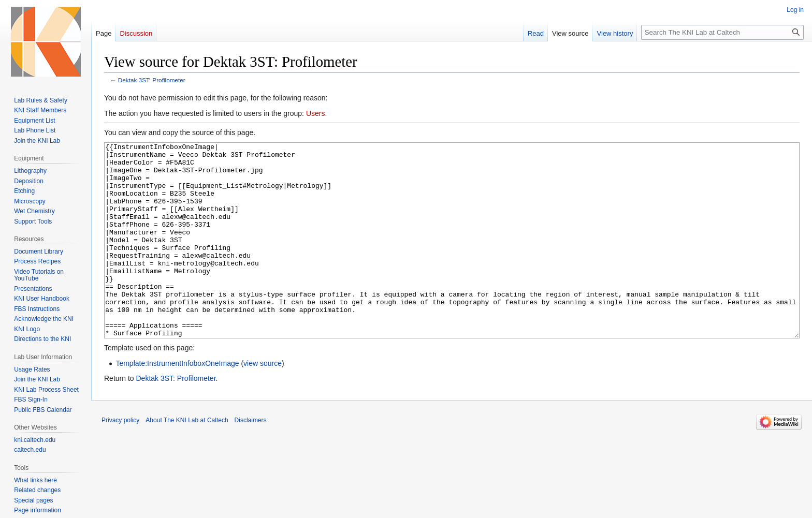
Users (316, 113)
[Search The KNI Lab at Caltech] (722, 32)
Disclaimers (251, 459)
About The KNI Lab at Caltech (187, 459)
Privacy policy (120, 459)
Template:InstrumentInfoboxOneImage (177, 402)
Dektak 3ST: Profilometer (152, 80)
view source (263, 402)
